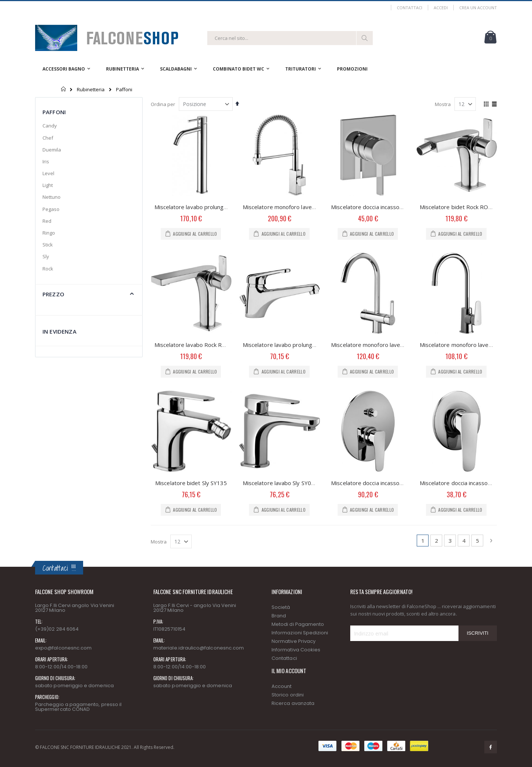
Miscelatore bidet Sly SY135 (191, 483)
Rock (48, 269)
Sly (46, 256)
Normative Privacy (294, 641)
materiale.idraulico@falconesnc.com (199, 648)
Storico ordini (288, 695)
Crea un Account (478, 8)
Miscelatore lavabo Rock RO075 (195, 345)
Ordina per (163, 104)
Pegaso (51, 209)
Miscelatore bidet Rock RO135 (459, 207)
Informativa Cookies (296, 650)
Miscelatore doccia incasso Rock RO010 (382, 207)
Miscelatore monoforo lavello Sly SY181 (470, 345)
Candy (50, 126)
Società (281, 607)
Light (48, 185)
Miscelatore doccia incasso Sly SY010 (467, 483)
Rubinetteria (91, 90)
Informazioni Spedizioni (300, 633)
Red (47, 221)
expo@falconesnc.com (63, 648)
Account (282, 686)
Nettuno (52, 197)
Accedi (441, 8)
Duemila (52, 150)
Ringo (49, 233)
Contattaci (410, 8)
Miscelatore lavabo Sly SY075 (280, 483)
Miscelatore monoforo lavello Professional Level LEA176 (315, 207)
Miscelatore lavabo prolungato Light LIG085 (211, 207)
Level (48, 173)
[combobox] (290, 38)
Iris (46, 161)
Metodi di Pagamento (298, 624)
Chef (48, 138)
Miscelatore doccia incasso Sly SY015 (378, 483)
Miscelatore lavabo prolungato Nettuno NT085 (303, 345)
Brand (279, 616)
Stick (48, 245)
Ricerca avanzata (293, 703)
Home (64, 89)
